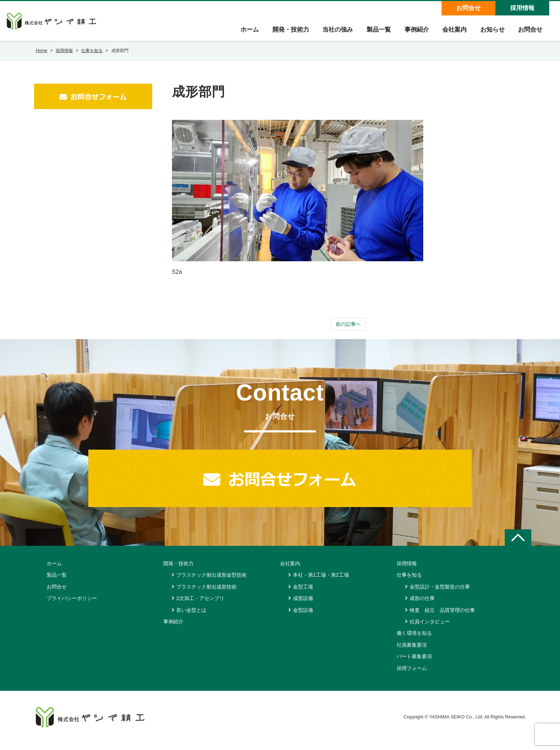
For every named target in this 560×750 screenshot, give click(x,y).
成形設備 (303, 605)
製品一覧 (374, 33)
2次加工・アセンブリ (200, 605)
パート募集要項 (414, 663)
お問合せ (468, 8)
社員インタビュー (430, 628)
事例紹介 (413, 33)
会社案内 (452, 33)
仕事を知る (409, 582)
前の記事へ (348, 330)
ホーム (243, 33)
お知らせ (491, 33)
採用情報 (522, 8)
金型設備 (303, 617)
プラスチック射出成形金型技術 (211, 582)
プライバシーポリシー (72, 605)
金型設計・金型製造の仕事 (440, 594)
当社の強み (333, 33)
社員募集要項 (412, 652)
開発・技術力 (285, 33)
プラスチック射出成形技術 (206, 594)
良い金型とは (191, 617)
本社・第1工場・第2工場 (321, 582)
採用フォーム (412, 675)
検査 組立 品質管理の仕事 (442, 617)
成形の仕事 (422, 605)
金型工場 (303, 594)
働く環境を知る (414, 640)
